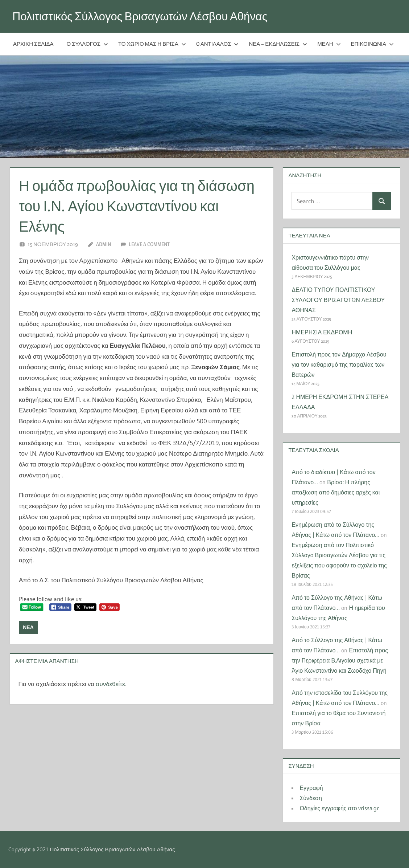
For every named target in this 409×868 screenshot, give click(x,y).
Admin (104, 244)
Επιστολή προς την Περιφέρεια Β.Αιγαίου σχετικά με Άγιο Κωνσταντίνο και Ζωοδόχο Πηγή (340, 660)
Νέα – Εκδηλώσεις (278, 44)
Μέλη (329, 44)
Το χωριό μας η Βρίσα (152, 44)
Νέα (28, 627)
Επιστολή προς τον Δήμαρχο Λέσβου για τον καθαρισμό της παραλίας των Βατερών (339, 364)
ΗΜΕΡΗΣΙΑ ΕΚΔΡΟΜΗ (322, 332)
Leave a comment (149, 244)
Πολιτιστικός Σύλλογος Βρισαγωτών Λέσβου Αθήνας (145, 16)
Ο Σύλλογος (87, 44)
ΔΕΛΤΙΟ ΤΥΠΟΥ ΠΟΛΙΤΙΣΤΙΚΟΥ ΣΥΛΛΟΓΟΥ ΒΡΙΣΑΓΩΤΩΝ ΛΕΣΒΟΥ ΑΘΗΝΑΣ (338, 300)
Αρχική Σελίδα (33, 44)
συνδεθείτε (110, 684)
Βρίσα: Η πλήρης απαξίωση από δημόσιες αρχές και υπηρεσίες (336, 492)
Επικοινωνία (372, 44)
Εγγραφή (311, 788)
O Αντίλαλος (218, 44)
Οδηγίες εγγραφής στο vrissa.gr (339, 808)
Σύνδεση (311, 798)
